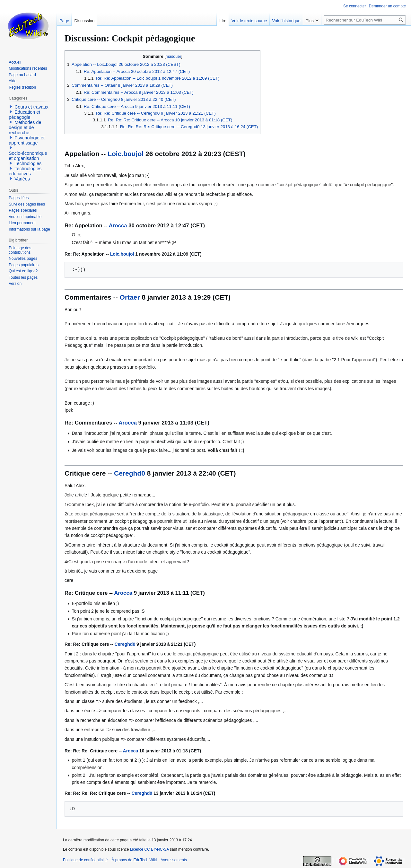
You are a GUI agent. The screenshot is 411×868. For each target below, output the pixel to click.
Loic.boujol (126, 154)
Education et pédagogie (24, 115)
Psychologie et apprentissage (27, 140)
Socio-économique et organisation (28, 156)
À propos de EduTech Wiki (134, 860)
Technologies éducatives (25, 171)
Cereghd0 (130, 473)
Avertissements (174, 860)
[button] (11, 107)
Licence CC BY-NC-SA (149, 849)
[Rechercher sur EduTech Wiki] (365, 20)
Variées (22, 179)
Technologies (28, 163)
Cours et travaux (31, 107)
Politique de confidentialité (85, 860)
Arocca (118, 226)
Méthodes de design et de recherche (25, 127)
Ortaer (130, 297)
